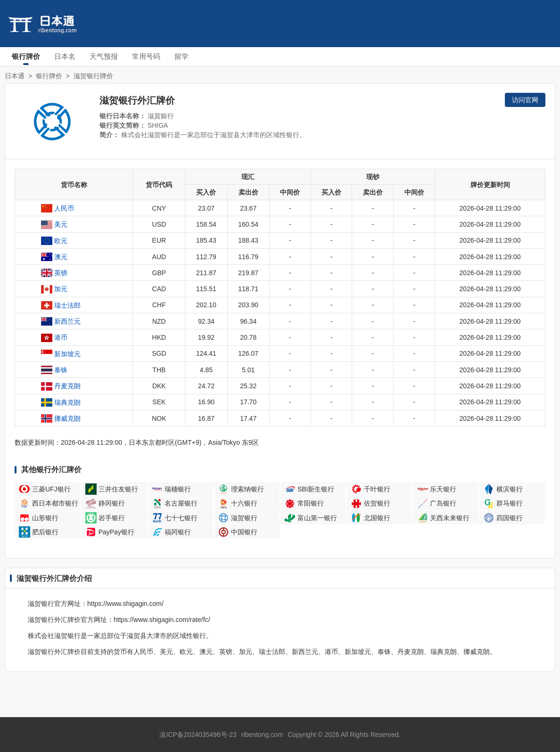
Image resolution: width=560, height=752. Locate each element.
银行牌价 (26, 56)
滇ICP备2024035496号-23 (198, 735)
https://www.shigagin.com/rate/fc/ (162, 620)
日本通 (15, 76)
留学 (181, 56)
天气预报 (104, 56)
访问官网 (525, 100)
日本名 (65, 56)
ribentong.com (262, 735)
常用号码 (146, 56)
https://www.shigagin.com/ (125, 604)
